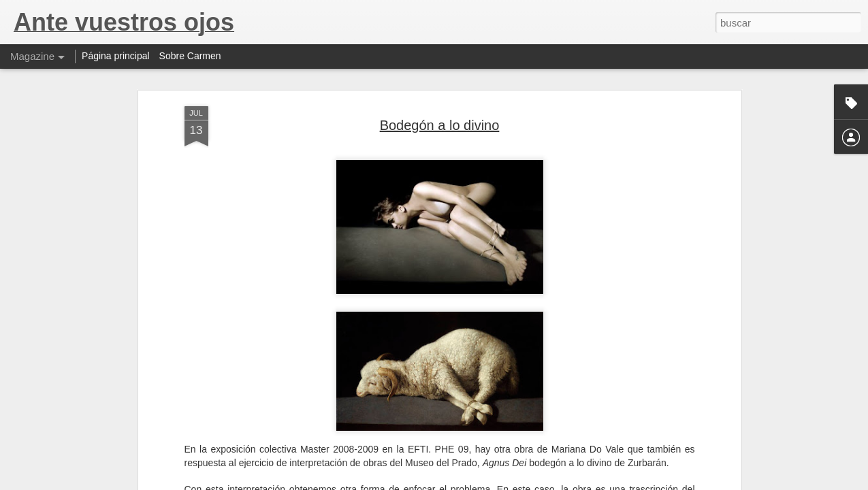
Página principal (116, 56)
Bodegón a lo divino (440, 125)
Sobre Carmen (190, 56)
